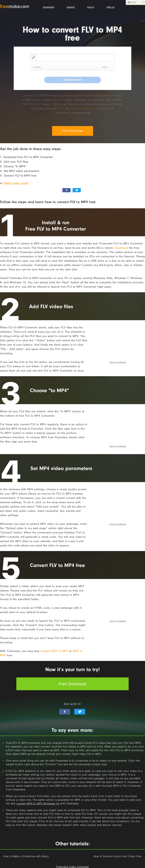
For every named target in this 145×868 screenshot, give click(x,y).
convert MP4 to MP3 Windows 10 (38, 804)
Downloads (49, 7)
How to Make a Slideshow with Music (26, 857)
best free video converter (86, 109)
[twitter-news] (80, 712)
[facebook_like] (66, 190)
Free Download (72, 131)
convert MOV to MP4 (54, 651)
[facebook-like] (65, 712)
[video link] (76, 58)
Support (71, 7)
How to (91, 7)
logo (14, 6)
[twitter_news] (77, 190)
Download (122, 248)
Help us (110, 7)
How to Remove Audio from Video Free (118, 857)
